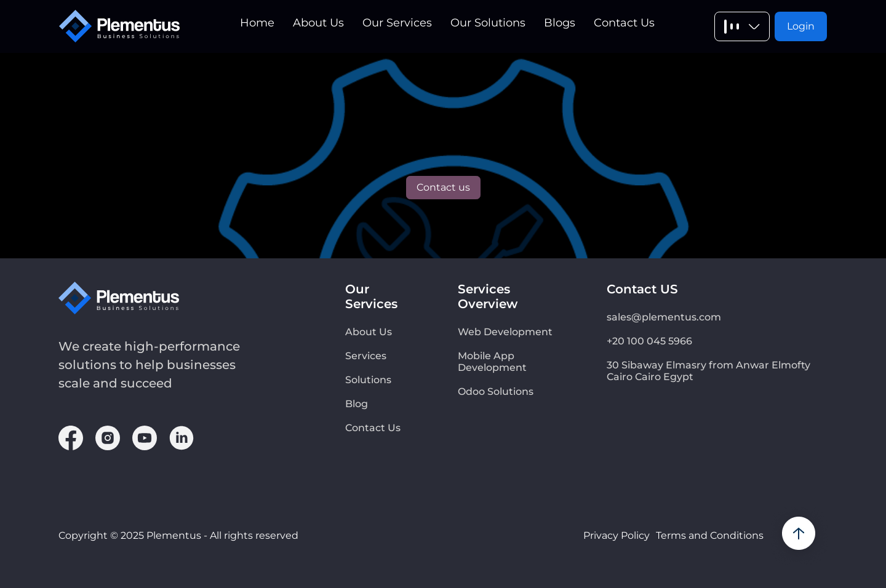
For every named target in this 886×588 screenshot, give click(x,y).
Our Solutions (488, 23)
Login (801, 26)
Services (366, 356)
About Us (318, 23)
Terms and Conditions (710, 535)
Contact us (443, 187)
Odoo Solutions (496, 391)
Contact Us (624, 23)
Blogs (560, 23)
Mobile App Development (492, 362)
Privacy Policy (617, 535)
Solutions (368, 380)
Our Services (397, 23)
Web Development (505, 332)
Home (257, 23)
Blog (357, 404)
